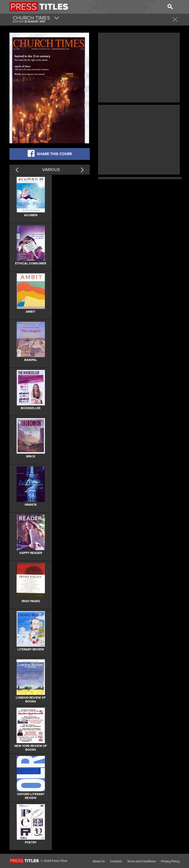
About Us (99, 861)
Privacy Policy (170, 861)
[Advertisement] (139, 67)
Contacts (116, 861)
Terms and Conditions (141, 861)
